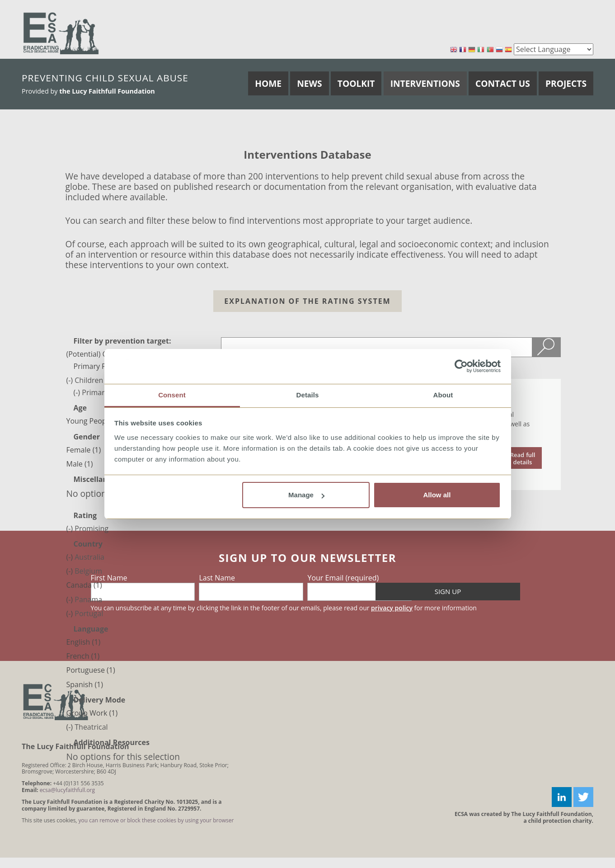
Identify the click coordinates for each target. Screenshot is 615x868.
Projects (566, 83)
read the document (523, 458)
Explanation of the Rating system (307, 301)
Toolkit (356, 83)
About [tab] (443, 395)
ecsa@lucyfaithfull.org (67, 790)
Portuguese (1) (91, 670)
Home (268, 83)
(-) (71, 380)
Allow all (437, 495)
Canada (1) (84, 585)
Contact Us (503, 83)
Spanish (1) (85, 684)
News (309, 83)
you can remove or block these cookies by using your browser (156, 820)
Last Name (217, 578)
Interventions (425, 83)
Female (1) (84, 450)
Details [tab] (308, 395)
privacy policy (392, 608)
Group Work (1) (92, 713)
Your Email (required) (343, 578)
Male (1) (80, 464)
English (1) (84, 642)
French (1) (83, 656)
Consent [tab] (172, 395)
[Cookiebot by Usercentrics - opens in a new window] (461, 367)
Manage (306, 495)
